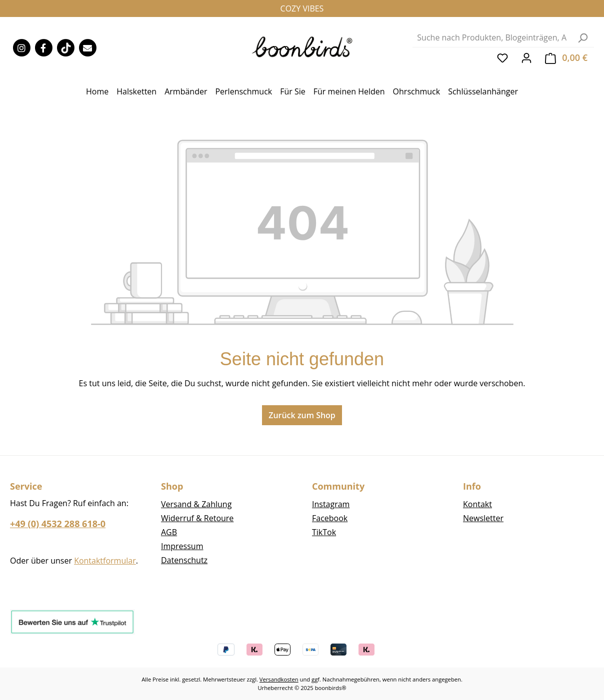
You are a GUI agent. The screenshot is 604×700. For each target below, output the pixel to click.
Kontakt (477, 504)
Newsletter (483, 518)
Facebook (330, 518)
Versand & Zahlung (196, 504)
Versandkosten (279, 679)
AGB (169, 532)
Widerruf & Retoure (197, 518)
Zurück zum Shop (302, 415)
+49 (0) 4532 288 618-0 (58, 524)
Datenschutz (184, 560)
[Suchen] (582, 38)
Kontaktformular (105, 561)
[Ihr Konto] (526, 57)
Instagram (331, 504)
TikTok (324, 532)
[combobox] (492, 38)
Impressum (182, 546)
